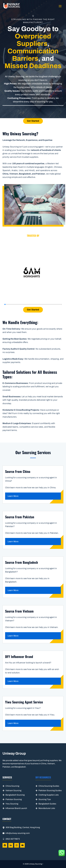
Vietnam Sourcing (13, 790)
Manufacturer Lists (47, 808)
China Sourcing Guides (49, 786)
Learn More (13, 496)
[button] (5, 304)
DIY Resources (43, 777)
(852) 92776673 (13, 839)
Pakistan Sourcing (14, 799)
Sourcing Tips (45, 799)
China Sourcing (12, 786)
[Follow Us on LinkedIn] (11, 845)
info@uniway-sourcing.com (18, 833)
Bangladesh (44, 804)
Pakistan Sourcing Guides (50, 790)
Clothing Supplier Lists (49, 795)
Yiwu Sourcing (12, 804)
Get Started (33, 121)
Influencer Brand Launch (16, 808)
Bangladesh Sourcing (15, 795)
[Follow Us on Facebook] (5, 845)
